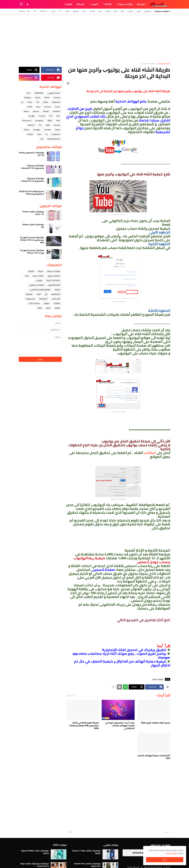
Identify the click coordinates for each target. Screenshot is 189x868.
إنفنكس (92, 11)
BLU (58, 116)
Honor (38, 98)
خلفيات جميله (38, 276)
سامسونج (148, 11)
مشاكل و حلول (54, 276)
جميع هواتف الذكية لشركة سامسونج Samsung (31, 193)
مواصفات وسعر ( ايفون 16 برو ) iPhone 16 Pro (32, 252)
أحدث (166, 832)
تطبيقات (80, 4)
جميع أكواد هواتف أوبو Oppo (156, 723)
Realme (28, 98)
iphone (36, 111)
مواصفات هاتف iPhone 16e (33, 226)
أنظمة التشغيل (54, 285)
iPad (58, 120)
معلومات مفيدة (148, 64)
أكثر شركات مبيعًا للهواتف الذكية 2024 (154, 757)
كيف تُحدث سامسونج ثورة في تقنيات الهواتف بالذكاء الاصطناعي (120, 726)
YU (46, 134)
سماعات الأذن (34, 303)
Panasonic (27, 120)
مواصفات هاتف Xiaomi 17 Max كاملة (86, 852)
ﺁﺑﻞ (46, 294)
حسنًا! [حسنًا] (165, 860)
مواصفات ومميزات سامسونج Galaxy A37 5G (33, 167)
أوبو (122, 11)
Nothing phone (54, 139)
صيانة (40, 308)
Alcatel (46, 111)
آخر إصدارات (43, 299)
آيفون (139, 11)
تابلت (27, 276)
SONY (30, 107)
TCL (40, 125)
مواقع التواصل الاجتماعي (40, 290)
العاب (39, 294)
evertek (48, 130)
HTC (35, 11)
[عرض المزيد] (114, 687)
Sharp (57, 130)
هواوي (108, 11)
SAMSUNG (39, 93)
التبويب (94, 4)
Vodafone (56, 134)
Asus (38, 107)
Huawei (57, 98)
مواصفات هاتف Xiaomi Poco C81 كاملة (87, 865)
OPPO (47, 98)
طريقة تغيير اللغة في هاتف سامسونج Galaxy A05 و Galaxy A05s (84, 726)
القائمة (108, 4)
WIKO (50, 120)
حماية (48, 308)
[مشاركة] (68, 83)
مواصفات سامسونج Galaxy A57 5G (31, 154)
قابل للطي (56, 299)
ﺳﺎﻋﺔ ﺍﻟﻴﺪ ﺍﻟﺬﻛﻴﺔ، (53, 280)
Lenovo (48, 107)
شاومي (130, 11)
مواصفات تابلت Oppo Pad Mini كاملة (35, 852)
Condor (42, 116)
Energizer (39, 120)
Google (32, 116)
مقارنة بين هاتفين (37, 285)
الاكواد (57, 290)
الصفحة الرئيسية (164, 64)
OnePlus (44, 11)
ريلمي (53, 11)
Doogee (37, 130)
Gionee (57, 125)
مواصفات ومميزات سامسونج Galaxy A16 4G (33, 180)
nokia (30, 102)
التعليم (57, 308)
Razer (27, 130)
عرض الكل (70, 695)
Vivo (29, 93)
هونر (100, 11)
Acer (39, 134)
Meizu (26, 111)
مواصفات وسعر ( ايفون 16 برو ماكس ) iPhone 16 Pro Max (32, 240)
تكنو (28, 11)
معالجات (57, 303)
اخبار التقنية (56, 294)
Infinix (46, 102)
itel (42, 139)
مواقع (47, 303)
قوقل (67, 11)
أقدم (70, 832)
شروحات (68, 4)
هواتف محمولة (125, 4)
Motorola (56, 102)
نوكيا (84, 11)
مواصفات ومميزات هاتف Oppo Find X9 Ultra (35, 865)
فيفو (116, 11)
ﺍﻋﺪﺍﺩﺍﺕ (150, 453)
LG (22, 102)
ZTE (60, 11)
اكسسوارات (30, 299)
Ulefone (31, 125)
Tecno (57, 107)
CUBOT (30, 134)
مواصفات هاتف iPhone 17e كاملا (33, 213)
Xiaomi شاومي (54, 93)
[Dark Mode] (28, 4)
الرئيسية (141, 4)
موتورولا (76, 11)
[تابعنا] (23, 11)
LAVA (48, 125)
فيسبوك (29, 294)
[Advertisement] (94, 38)
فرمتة (41, 271)
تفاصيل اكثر (173, 853)
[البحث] (21, 4)
